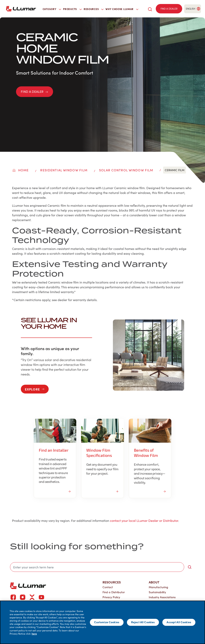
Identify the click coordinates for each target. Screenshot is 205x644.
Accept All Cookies (179, 622)
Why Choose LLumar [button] (122, 9)
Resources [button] (94, 9)
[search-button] (190, 567)
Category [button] (52, 9)
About (154, 582)
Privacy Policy (111, 597)
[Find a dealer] (169, 9)
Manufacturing (158, 587)
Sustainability (157, 592)
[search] (150, 9)
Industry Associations (162, 597)
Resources (112, 582)
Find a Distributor (114, 592)
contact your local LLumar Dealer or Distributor (144, 521)
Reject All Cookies (143, 622)
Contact (108, 587)
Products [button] (72, 9)
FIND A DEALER (35, 91)
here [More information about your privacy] (34, 634)
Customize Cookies (107, 622)
